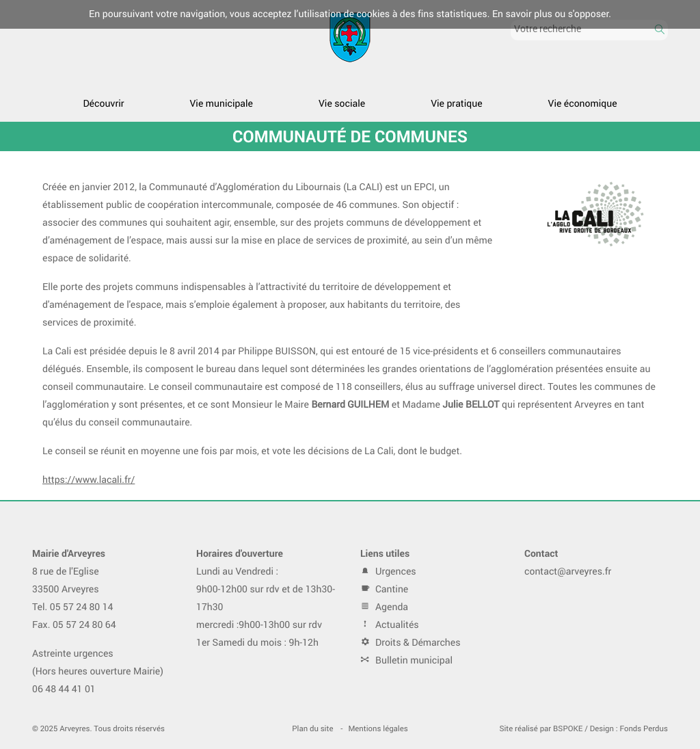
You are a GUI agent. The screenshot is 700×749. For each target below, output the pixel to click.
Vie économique (583, 104)
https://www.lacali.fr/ (89, 480)
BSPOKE (568, 729)
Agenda (384, 607)
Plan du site (312, 729)
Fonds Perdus (644, 729)
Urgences (388, 571)
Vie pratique (456, 104)
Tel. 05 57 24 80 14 (73, 607)
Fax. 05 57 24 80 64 (74, 625)
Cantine (384, 589)
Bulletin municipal (406, 660)
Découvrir (103, 104)
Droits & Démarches (410, 643)
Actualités (390, 625)
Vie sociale (342, 104)
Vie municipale (221, 104)
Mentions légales (378, 729)
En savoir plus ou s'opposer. (552, 14)
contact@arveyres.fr (568, 571)
